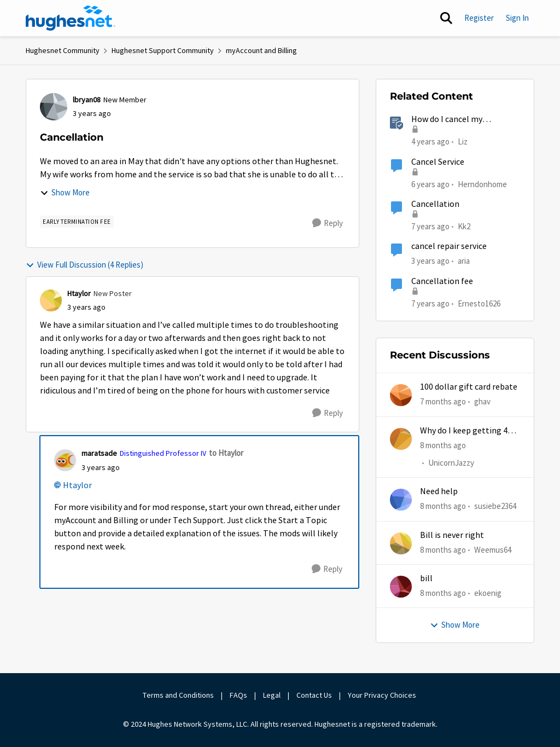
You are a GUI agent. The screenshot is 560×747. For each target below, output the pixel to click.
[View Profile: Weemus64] (401, 543)
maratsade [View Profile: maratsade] (99, 453)
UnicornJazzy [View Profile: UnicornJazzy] (451, 463)
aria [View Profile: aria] (464, 261)
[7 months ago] (443, 402)
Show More (65, 192)
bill (426, 578)
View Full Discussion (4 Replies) (84, 265)
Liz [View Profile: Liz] (463, 141)
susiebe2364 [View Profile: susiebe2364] (495, 506)
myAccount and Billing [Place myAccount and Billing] (261, 50)
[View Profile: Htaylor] (51, 300)
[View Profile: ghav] (401, 395)
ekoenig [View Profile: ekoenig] (488, 593)
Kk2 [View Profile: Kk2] (464, 226)
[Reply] (328, 223)
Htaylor (77, 485)
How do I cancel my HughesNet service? (448, 120)
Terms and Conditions (178, 695)
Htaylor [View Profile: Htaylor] (79, 293)
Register (479, 18)
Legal (272, 695)
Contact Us (314, 695)
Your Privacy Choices (383, 695)
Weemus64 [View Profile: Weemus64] (493, 549)
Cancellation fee (442, 281)
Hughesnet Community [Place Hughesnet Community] (63, 50)
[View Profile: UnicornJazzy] (401, 439)
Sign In (517, 18)
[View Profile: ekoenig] (401, 587)
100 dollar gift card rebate (469, 387)
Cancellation (435, 204)
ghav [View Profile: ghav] (482, 401)
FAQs (238, 695)
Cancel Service (438, 162)
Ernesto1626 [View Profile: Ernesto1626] (479, 303)
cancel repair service (449, 246)
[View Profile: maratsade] (65, 460)
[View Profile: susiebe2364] (401, 500)
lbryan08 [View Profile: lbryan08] (87, 100)
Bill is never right (452, 535)
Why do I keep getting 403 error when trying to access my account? (468, 431)
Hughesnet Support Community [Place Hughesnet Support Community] (163, 50)
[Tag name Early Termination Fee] (77, 222)
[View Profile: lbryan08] (54, 107)
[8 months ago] (443, 445)
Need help (439, 491)
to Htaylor (226, 453)
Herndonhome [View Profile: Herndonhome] (482, 184)
